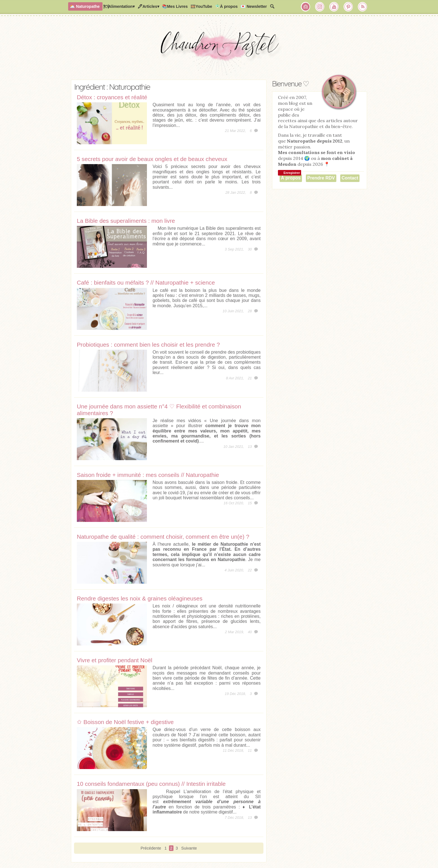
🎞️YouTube (201, 6)
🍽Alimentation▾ (119, 6)
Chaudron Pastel (219, 49)
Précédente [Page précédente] (151, 848)
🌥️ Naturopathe (85, 6)
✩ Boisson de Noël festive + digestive (125, 722)
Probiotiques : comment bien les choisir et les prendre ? (148, 345)
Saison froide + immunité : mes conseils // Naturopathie (148, 475)
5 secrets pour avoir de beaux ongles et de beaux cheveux (152, 159)
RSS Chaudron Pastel (363, 7)
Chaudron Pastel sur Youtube (334, 7)
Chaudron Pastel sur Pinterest (348, 7)
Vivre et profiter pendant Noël (115, 660)
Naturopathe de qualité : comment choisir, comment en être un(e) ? (163, 537)
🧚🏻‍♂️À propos (226, 6)
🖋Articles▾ (148, 6)
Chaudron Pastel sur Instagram (320, 7)
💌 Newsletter (254, 6)
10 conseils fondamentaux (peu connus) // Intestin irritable (151, 784)
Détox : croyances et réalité (112, 97)
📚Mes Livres (175, 6)
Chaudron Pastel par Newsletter (306, 7)
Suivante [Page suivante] (189, 848)
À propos (291, 178)
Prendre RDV (321, 178)
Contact (350, 178)
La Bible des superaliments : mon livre (126, 221)
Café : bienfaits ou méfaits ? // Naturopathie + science (146, 282)
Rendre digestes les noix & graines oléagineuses (140, 598)
